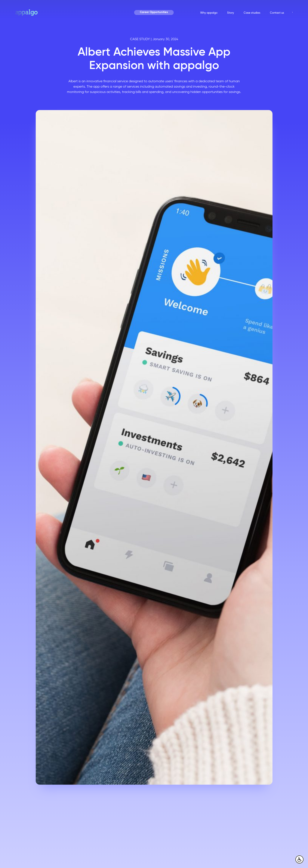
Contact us (277, 13)
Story (231, 13)
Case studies (252, 13)
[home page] (27, 13)
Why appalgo (209, 13)
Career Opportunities (154, 13)
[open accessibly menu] (299, 859)
